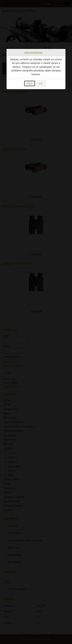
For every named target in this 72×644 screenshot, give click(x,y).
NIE (41, 84)
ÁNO (30, 84)
